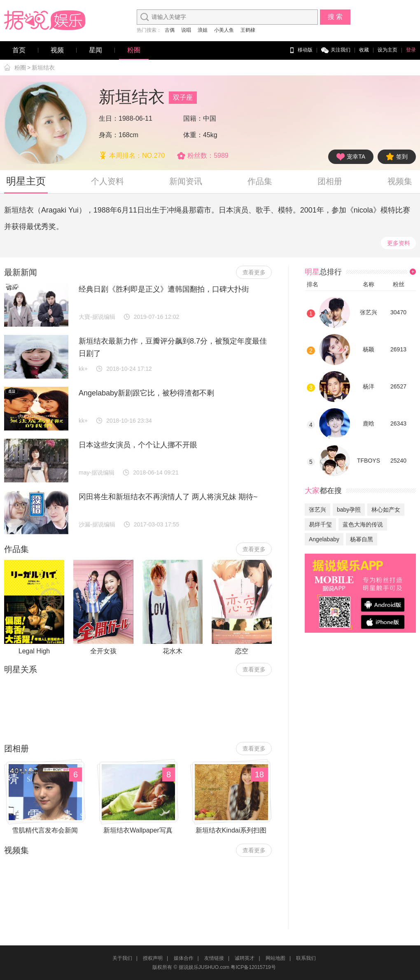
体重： (193, 135)
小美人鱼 (224, 30)
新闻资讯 (186, 181)
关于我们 (122, 958)
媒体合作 (184, 958)
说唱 (186, 30)
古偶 (170, 30)
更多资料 (399, 243)
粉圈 (134, 50)
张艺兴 (369, 312)
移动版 (300, 50)
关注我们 (336, 50)
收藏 (364, 50)
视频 (57, 50)
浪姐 (203, 30)
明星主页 (26, 181)
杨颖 (369, 349)
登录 (411, 50)
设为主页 (387, 50)
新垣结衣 (43, 68)
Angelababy (324, 539)
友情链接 (214, 958)
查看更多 (254, 272)
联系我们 (306, 958)
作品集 (260, 181)
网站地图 (275, 958)
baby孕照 (349, 510)
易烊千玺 (320, 524)
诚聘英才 (245, 958)
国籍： (193, 118)
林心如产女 (386, 510)
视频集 (400, 181)
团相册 (330, 181)
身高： (109, 135)
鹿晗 (369, 423)
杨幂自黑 (362, 539)
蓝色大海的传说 (363, 524)
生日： (109, 118)
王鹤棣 (248, 30)
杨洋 (369, 386)
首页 (19, 50)
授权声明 (153, 958)
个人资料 (107, 181)
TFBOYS (369, 461)
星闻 (96, 50)
